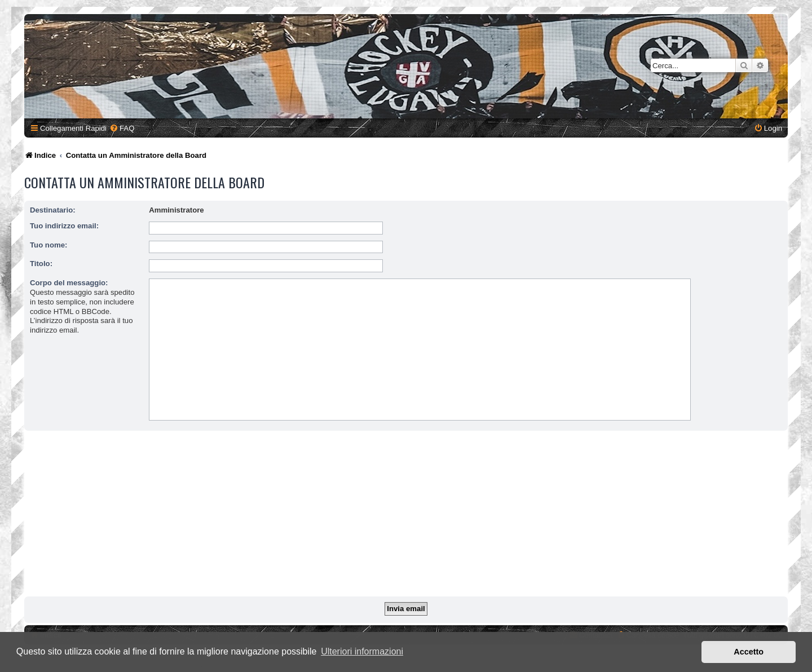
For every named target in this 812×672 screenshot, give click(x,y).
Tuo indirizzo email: (64, 226)
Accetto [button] (749, 652)
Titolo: (41, 264)
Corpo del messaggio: (69, 283)
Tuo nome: (48, 245)
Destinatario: (53, 210)
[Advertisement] (406, 515)
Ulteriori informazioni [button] (362, 651)
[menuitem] (122, 128)
